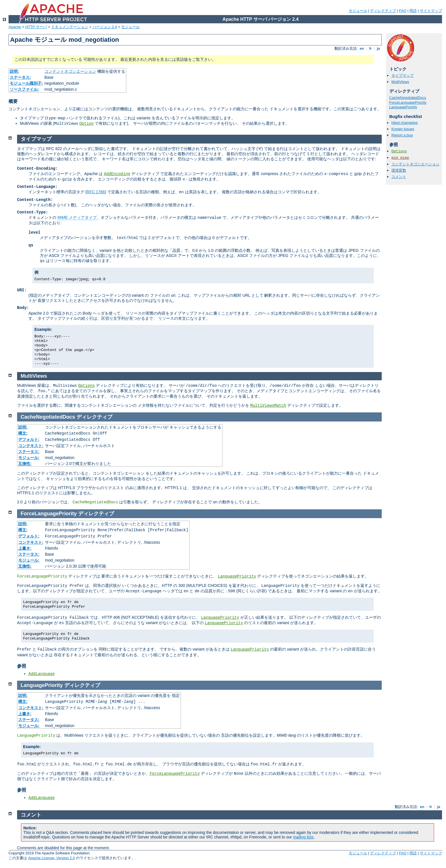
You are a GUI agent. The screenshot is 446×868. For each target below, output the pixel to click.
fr (370, 48)
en (362, 48)
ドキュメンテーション (70, 27)
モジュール (358, 11)
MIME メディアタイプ (77, 217)
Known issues (403, 129)
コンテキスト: (31, 446)
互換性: (25, 464)
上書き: (25, 548)
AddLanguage (42, 674)
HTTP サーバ (36, 27)
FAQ (403, 11)
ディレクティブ (383, 11)
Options (399, 151)
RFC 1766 (96, 192)
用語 (413, 11)
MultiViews (400, 82)
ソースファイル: (24, 89)
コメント (399, 177)
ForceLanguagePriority (408, 102)
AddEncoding (117, 174)
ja (378, 48)
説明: (14, 71)
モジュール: (29, 458)
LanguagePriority (403, 107)
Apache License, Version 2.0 (52, 858)
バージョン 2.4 (105, 27)
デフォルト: (29, 439)
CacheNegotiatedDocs (408, 98)
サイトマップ (431, 11)
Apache (15, 27)
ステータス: (20, 77)
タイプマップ (402, 75)
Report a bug (402, 135)
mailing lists (303, 837)
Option (86, 124)
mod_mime (400, 158)
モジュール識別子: (26, 83)
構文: (23, 433)
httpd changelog (405, 123)
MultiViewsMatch (268, 406)
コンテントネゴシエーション (70, 71)
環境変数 (399, 170)
